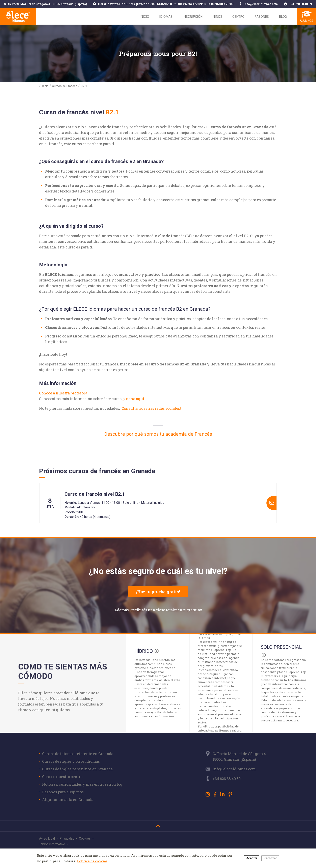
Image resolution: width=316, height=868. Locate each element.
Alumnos (307, 21)
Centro (238, 17)
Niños (217, 17)
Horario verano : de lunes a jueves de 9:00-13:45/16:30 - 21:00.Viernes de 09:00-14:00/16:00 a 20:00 (163, 4)
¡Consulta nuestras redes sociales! (151, 408)
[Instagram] (208, 794)
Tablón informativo (52, 844)
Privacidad (67, 839)
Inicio (144, 17)
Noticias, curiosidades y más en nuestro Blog (82, 784)
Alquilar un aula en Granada (68, 800)
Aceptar (252, 858)
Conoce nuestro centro (62, 777)
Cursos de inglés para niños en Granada (77, 769)
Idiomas (166, 17)
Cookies (85, 839)
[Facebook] (215, 794)
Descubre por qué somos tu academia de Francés (158, 434)
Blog (283, 17)
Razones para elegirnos (63, 792)
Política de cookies (92, 861)
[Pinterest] (230, 794)
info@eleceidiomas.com (259, 4)
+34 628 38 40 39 (298, 4)
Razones (262, 17)
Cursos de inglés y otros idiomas (71, 761)
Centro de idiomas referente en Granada (78, 754)
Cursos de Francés (65, 86)
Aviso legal (47, 839)
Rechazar (270, 858)
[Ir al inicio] (158, 826)
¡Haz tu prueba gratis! (158, 592)
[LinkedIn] (222, 794)
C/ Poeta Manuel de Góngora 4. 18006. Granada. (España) (46, 4)
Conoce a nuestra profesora (63, 393)
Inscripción (193, 17)
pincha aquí (133, 399)
